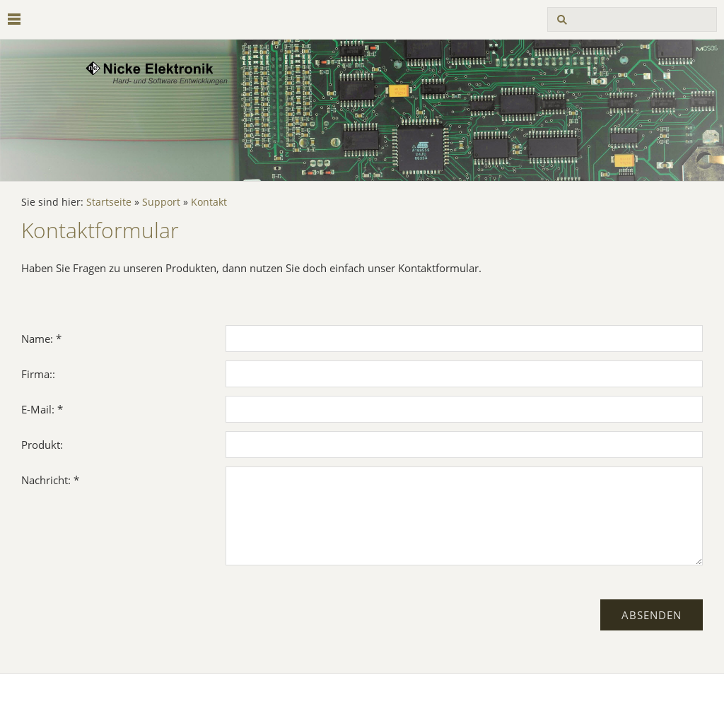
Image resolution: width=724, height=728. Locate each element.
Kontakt (209, 202)
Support (161, 202)
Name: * (41, 339)
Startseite (109, 202)
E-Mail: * (42, 409)
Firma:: (38, 374)
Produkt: (42, 445)
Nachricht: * (50, 480)
